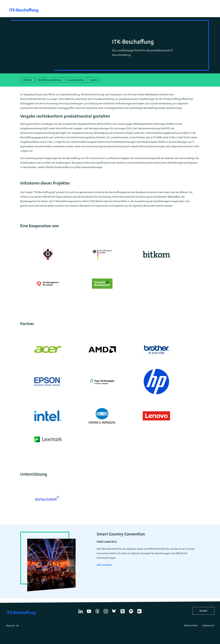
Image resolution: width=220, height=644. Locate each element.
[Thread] (97, 613)
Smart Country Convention (121, 534)
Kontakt (203, 611)
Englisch (94, 80)
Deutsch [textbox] (11, 626)
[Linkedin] (81, 613)
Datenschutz (191, 625)
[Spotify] (131, 613)
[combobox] (13, 626)
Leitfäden (27, 80)
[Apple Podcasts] (123, 613)
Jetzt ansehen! (105, 565)
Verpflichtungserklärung (50, 80)
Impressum (208, 625)
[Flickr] (139, 613)
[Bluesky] (114, 613)
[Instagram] (106, 613)
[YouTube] (89, 613)
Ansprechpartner (76, 80)
